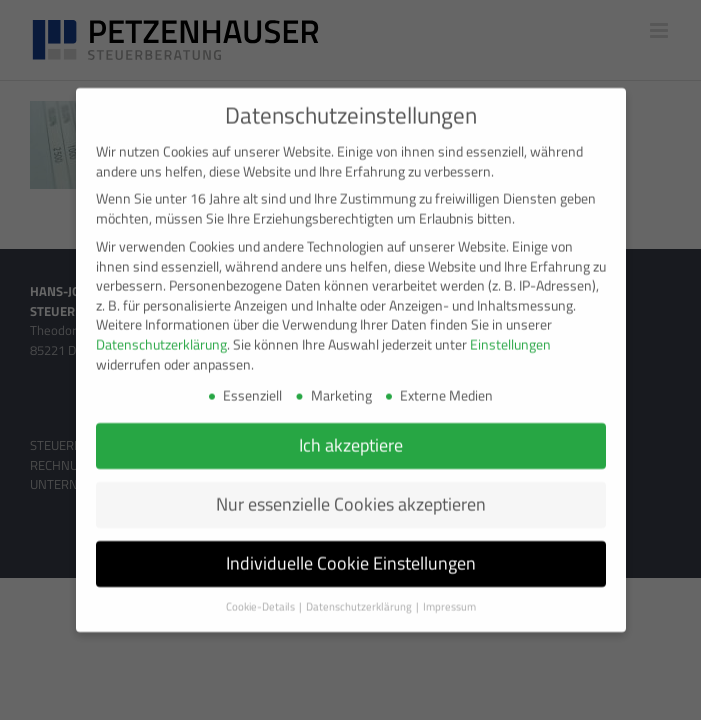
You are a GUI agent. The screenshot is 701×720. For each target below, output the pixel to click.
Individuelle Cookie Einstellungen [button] (351, 554)
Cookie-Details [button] (261, 598)
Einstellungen (510, 335)
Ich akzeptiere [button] (351, 436)
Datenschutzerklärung (161, 335)
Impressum (449, 598)
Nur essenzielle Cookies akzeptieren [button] (351, 495)
